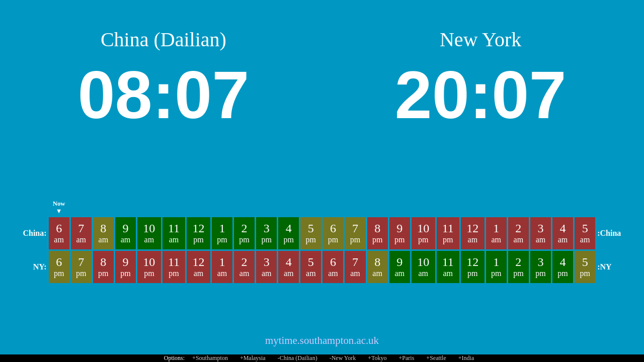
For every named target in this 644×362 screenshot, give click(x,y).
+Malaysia (253, 358)
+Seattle (436, 358)
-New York (343, 358)
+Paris (407, 358)
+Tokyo (377, 358)
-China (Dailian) (298, 358)
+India (466, 358)
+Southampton (210, 358)
